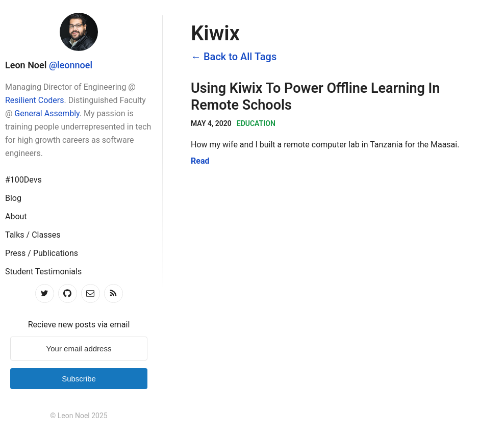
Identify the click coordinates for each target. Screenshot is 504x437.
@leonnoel (71, 65)
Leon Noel (26, 65)
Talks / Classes (33, 235)
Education (256, 123)
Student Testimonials (43, 272)
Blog (13, 198)
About (16, 216)
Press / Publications (42, 253)
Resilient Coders (35, 100)
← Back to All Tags (234, 57)
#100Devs (23, 180)
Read (200, 161)
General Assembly (47, 113)
